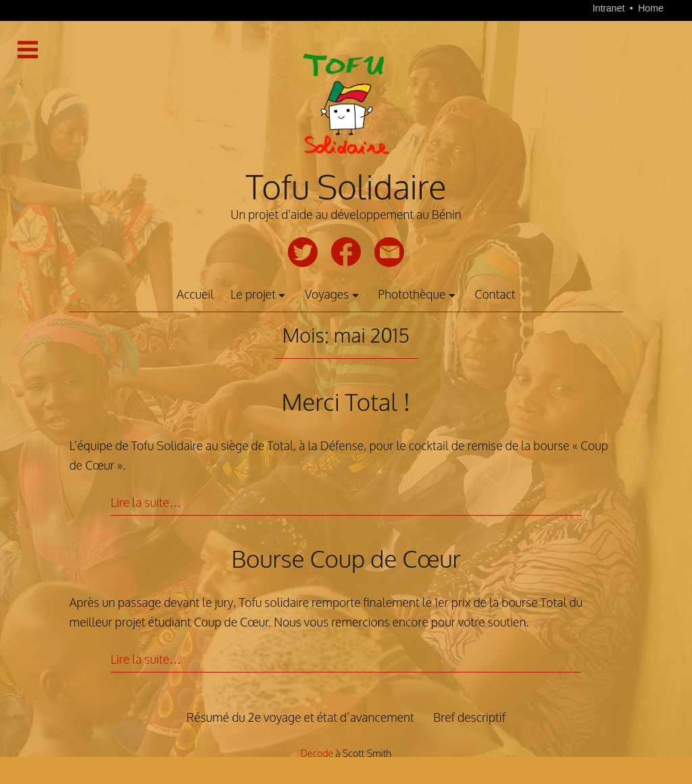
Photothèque (412, 294)
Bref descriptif (469, 717)
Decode (317, 753)
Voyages (327, 294)
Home (651, 8)
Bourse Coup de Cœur (346, 558)
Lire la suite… (146, 502)
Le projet (253, 294)
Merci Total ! (346, 401)
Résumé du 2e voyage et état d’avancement (300, 717)
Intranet (610, 8)
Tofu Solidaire (346, 186)
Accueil (195, 294)
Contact (495, 294)
